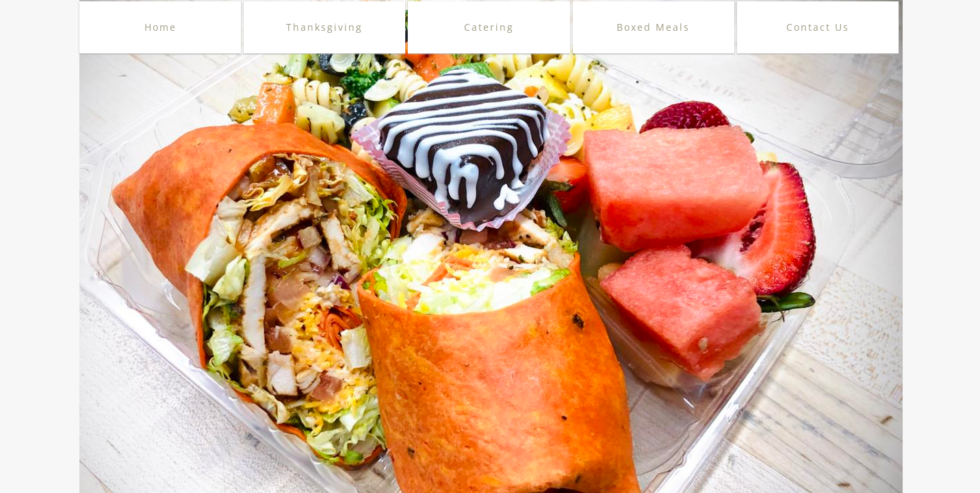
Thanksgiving (324, 27)
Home (160, 27)
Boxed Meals (653, 27)
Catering (489, 27)
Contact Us (818, 27)
